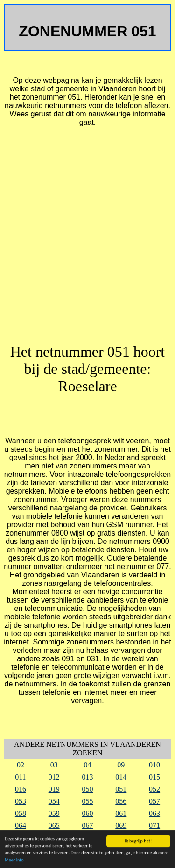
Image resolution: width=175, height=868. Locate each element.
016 (21, 789)
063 (154, 813)
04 (87, 765)
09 (121, 765)
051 (121, 789)
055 (87, 801)
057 (154, 801)
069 (121, 825)
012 (54, 777)
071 (154, 825)
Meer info (14, 860)
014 (121, 777)
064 (21, 825)
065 (54, 825)
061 (121, 813)
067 (87, 825)
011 (20, 777)
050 (87, 789)
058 (21, 813)
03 (54, 765)
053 (21, 801)
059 (54, 813)
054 (54, 801)
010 (154, 765)
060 (87, 813)
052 (154, 789)
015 (154, 777)
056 (121, 801)
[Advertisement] (87, 239)
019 (54, 789)
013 (87, 777)
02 (21, 765)
